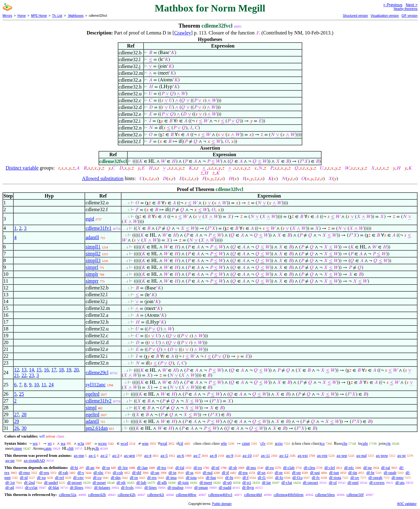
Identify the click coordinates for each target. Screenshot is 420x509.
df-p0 (227, 482)
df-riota (335, 477)
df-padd (225, 487)
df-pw (243, 473)
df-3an (142, 468)
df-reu (44, 473)
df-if (225, 473)
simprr (92, 281)
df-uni (315, 473)
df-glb (162, 482)
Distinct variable (22, 168)
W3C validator (407, 504)
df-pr (279, 473)
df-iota (191, 477)
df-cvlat (31, 487)
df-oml (353, 482)
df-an (90, 468)
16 (46, 370)
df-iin (353, 473)
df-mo (251, 468)
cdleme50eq (325, 495)
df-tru (162, 468)
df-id (24, 477)
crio (280, 443)
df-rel (59, 477)
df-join (183, 482)
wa (63, 443)
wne (145, 443)
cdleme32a (67, 495)
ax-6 (181, 455)
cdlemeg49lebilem (289, 495)
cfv (263, 443)
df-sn (261, 473)
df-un (155, 473)
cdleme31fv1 (98, 228)
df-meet (206, 482)
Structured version (355, 16)
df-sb (233, 468)
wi (50, 443)
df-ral (386, 468)
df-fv (316, 477)
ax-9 (230, 455)
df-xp (41, 477)
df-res (152, 477)
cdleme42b (97, 495)
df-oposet (310, 482)
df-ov (355, 477)
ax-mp (79, 455)
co (323, 443)
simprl (92, 267)
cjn (388, 443)
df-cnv (79, 477)
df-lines (151, 487)
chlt (71, 448)
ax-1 (92, 455)
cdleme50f (355, 495)
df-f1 (262, 477)
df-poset (99, 482)
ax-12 (284, 455)
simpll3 (93, 260)
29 (16, 421)
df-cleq (310, 468)
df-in (172, 473)
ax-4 (148, 455)
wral (164, 443)
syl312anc (96, 385)
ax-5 (164, 455)
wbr (224, 443)
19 (69, 370)
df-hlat (54, 487)
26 (16, 428)
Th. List (57, 16)
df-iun (334, 473)
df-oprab (375, 477)
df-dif (137, 473)
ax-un (10, 460)
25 (21, 394)
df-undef (51, 482)
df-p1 (247, 482)
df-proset (74, 482)
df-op (296, 473)
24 (51, 385)
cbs (345, 443)
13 (24, 370)
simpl (91, 408)
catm (47, 448)
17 (54, 370)
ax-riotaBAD (34, 460)
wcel (124, 443)
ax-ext (303, 455)
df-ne (367, 468)
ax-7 (197, 455)
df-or (106, 468)
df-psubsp (175, 487)
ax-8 (213, 455)
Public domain (222, 504)
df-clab (289, 468)
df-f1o (297, 477)
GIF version (409, 16)
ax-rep (322, 455)
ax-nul (361, 455)
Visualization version (385, 16)
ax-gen (129, 455)
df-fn (229, 477)
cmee (18, 448)
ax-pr (402, 455)
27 (16, 414)
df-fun (211, 477)
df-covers (377, 482)
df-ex (198, 468)
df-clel (330, 468)
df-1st (10, 482)
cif (181, 443)
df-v (81, 473)
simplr (92, 274)
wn (35, 443)
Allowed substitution (103, 178)
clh (97, 448)
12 (16, 370)
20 (76, 370)
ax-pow (382, 455)
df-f (246, 477)
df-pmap (201, 487)
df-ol (333, 482)
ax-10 (247, 455)
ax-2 (104, 455)
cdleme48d (253, 495)
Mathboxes (75, 16)
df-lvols (127, 487)
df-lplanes (102, 487)
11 (44, 385)
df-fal (180, 468)
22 (24, 375)
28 (24, 414)
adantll (92, 237)
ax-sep (342, 455)
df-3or (123, 468)
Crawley (183, 33)
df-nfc (349, 468)
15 (39, 370)
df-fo (279, 477)
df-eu (269, 468)
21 (16, 375)
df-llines (77, 487)
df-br (371, 473)
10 (36, 385)
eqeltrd (92, 394)
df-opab (390, 473)
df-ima (171, 477)
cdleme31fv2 (98, 401)
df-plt (121, 482)
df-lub (141, 482)
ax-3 (116, 455)
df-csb (118, 473)
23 (31, 375)
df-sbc (99, 473)
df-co (97, 477)
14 (31, 370)
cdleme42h (127, 495)
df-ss (189, 473)
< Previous (393, 5)
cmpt (246, 443)
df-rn (134, 477)
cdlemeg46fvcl (220, 495)
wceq (102, 443)
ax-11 (265, 455)
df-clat (287, 482)
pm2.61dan (97, 428)
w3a (81, 443)
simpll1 (93, 247)
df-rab (63, 473)
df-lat (266, 482)
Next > (412, 5)
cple (365, 443)
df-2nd (29, 482)
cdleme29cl (97, 373)
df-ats (400, 482)
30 (24, 428)
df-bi (74, 468)
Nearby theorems (406, 9)
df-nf (215, 468)
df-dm (116, 477)
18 (61, 370)
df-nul (208, 473)
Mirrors (7, 16)
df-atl (10, 487)
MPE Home (39, 16)
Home (22, 16)
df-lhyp (248, 487)
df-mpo (398, 477)
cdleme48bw (186, 495)
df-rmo (24, 473)
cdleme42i (156, 495)
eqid (90, 219)
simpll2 (93, 254)
